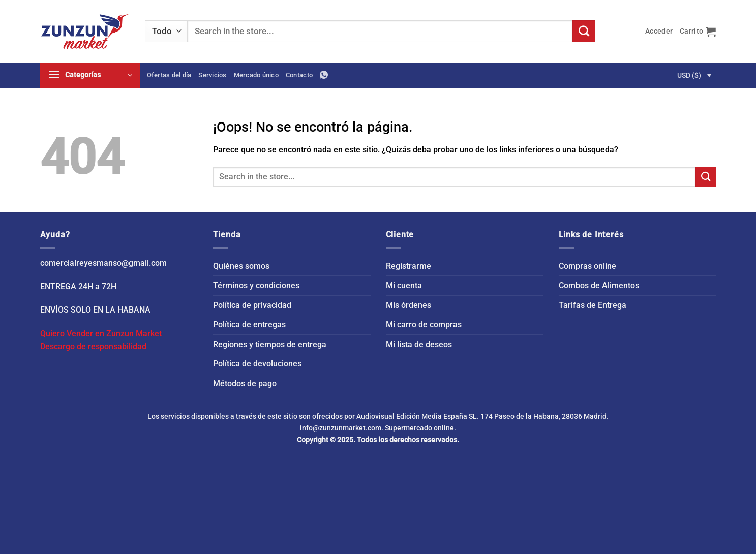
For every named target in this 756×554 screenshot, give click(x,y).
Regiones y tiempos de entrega (270, 344)
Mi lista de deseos (419, 344)
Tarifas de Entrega (593, 305)
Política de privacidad (252, 305)
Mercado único (256, 75)
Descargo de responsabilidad (93, 346)
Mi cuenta (404, 285)
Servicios (212, 75)
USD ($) (689, 75)
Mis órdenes (409, 305)
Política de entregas (249, 325)
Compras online (587, 266)
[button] (659, 31)
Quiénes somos (241, 266)
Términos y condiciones (256, 285)
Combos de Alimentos (599, 285)
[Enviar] (584, 32)
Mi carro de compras (424, 325)
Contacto (299, 75)
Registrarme (409, 266)
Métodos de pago (245, 383)
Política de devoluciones (257, 364)
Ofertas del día (169, 75)
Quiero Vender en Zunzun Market (101, 334)
